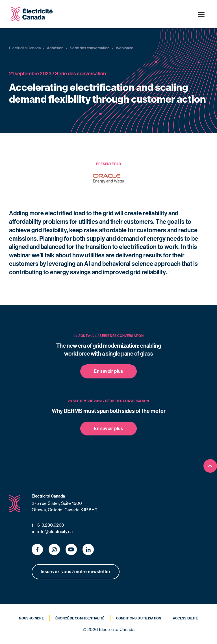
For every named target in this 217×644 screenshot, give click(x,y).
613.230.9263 (48, 525)
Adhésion (55, 48)
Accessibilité (185, 618)
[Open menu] (201, 14)
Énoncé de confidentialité (80, 618)
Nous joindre (31, 618)
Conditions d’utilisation (139, 618)
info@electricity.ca (52, 532)
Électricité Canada (25, 48)
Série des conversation (90, 48)
